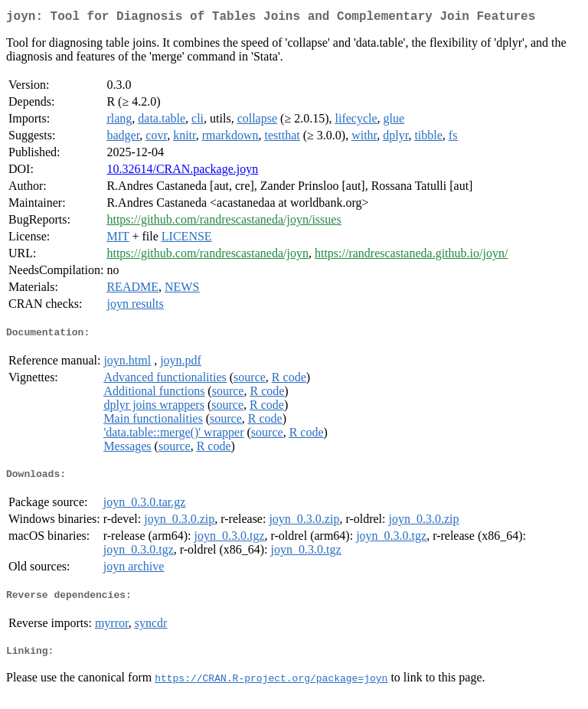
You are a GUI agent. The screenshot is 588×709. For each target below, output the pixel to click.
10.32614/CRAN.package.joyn (182, 172)
